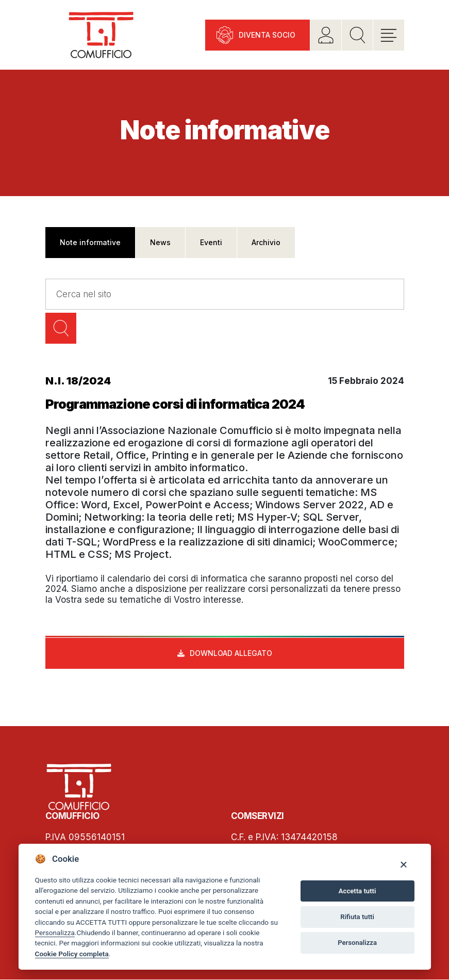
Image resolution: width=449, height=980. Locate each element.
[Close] (403, 864)
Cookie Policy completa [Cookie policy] (72, 954)
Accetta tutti (357, 891)
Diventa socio (267, 35)
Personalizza (55, 933)
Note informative (90, 242)
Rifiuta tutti (357, 917)
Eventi (211, 242)
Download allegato (231, 653)
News (160, 242)
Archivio (266, 242)
